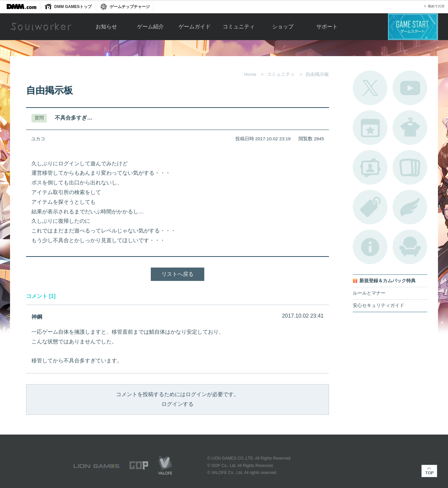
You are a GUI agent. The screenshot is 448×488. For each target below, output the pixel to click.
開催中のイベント (370, 128)
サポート (327, 27)
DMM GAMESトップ (73, 7)
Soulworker (41, 27)
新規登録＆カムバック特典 (387, 281)
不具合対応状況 (370, 247)
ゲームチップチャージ (130, 7)
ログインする (178, 404)
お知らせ (106, 27)
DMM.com (22, 7)
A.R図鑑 (410, 167)
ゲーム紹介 (150, 27)
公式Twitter (370, 88)
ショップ (283, 27)
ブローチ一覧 (410, 207)
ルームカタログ (410, 247)
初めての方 (436, 6)
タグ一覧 (370, 207)
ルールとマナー (369, 293)
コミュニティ (239, 27)
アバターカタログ (410, 128)
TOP (429, 471)
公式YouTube (410, 88)
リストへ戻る (178, 274)
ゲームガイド (195, 27)
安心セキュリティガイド (378, 305)
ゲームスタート (413, 27)
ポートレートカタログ (370, 167)
